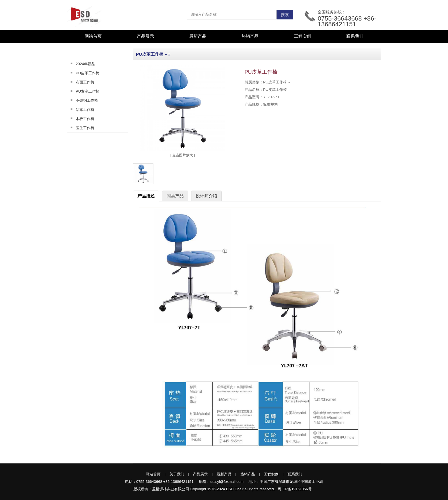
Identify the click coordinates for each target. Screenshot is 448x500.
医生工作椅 (81, 128)
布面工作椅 (81, 82)
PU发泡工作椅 (83, 91)
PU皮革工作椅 (83, 73)
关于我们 (177, 474)
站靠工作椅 (81, 109)
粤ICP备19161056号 (295, 489)
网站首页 (93, 36)
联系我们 (355, 36)
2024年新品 (81, 64)
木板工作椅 (81, 119)
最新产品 (198, 36)
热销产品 (250, 36)
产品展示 (200, 474)
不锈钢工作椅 (83, 100)
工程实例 (303, 36)
